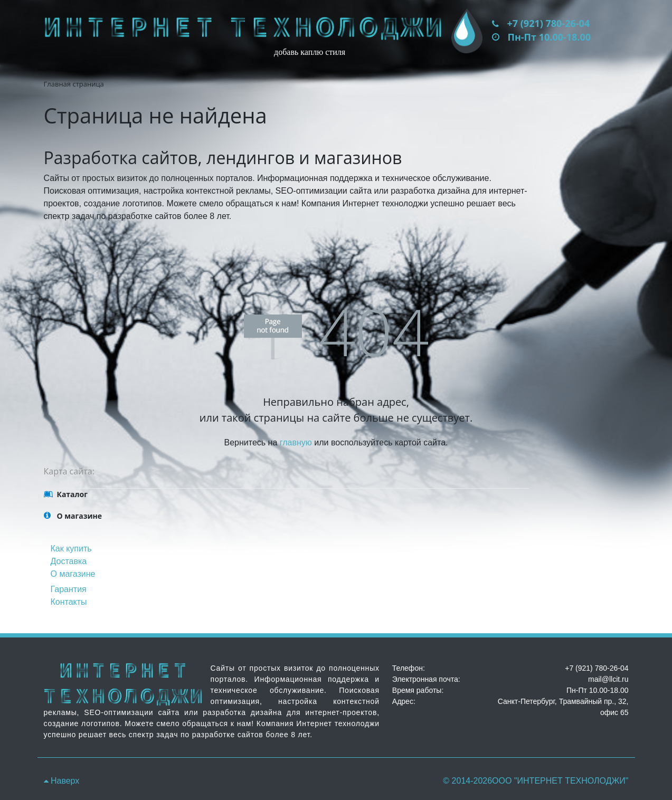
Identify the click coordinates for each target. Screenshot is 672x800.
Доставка (69, 561)
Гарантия (69, 589)
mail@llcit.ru (608, 679)
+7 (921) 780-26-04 (549, 23)
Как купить (71, 549)
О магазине (73, 574)
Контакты (69, 602)
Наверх (62, 781)
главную (296, 442)
